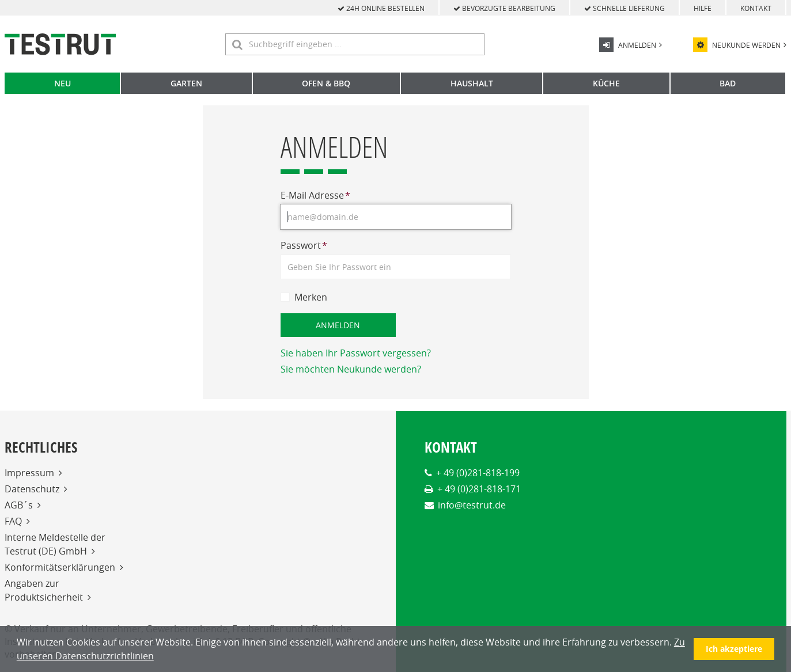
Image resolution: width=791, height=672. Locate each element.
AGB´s (19, 505)
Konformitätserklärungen (60, 567)
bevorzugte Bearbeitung (504, 8)
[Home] (60, 44)
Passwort (304, 245)
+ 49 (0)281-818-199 (478, 473)
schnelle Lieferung (625, 8)
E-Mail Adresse (315, 195)
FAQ (13, 521)
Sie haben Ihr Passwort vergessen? (356, 353)
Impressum (29, 473)
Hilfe (703, 8)
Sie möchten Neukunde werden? (351, 369)
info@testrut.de (472, 505)
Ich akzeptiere (734, 649)
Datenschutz (32, 489)
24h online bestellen (381, 8)
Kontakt (756, 8)
